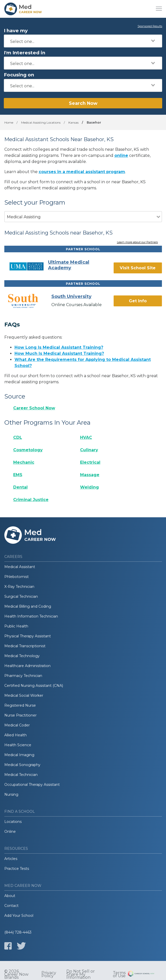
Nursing (11, 794)
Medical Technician (21, 775)
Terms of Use (119, 974)
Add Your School (19, 916)
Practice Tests (17, 869)
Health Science (18, 745)
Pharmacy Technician (23, 676)
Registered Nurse (20, 705)
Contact (11, 906)
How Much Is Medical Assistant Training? (59, 353)
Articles (11, 859)
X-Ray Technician (19, 587)
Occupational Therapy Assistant (32, 785)
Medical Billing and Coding (28, 606)
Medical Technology (22, 656)
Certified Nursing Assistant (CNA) (34, 686)
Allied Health (16, 735)
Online (10, 832)
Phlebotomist (17, 577)
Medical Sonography (22, 765)
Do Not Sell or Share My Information (81, 974)
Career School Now (34, 408)
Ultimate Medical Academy (69, 265)
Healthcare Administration (27, 666)
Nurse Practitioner (20, 715)
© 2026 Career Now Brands (16, 974)
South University (71, 296)
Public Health (16, 626)
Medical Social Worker (24, 695)
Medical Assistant (20, 567)
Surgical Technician (21, 596)
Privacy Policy (49, 974)
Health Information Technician (31, 616)
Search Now (83, 103)
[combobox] (83, 41)
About (10, 896)
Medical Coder (17, 725)
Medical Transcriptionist (25, 646)
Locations (13, 822)
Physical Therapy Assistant (28, 636)
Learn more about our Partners (137, 242)
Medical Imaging (19, 755)
